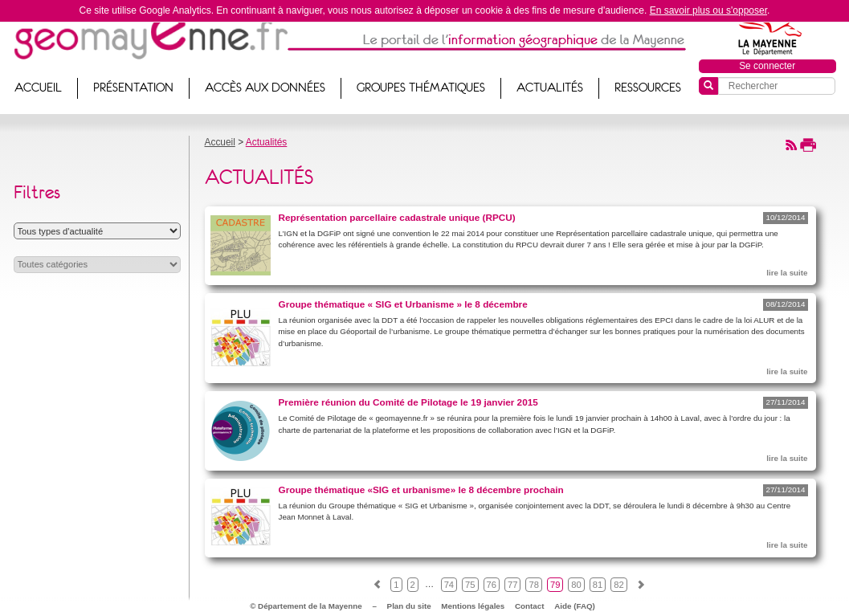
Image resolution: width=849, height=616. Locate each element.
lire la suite (787, 273)
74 (449, 585)
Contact (529, 606)
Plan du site (409, 606)
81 (598, 585)
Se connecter (767, 66)
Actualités (550, 88)
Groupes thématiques (421, 88)
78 (533, 585)
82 (618, 585)
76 (492, 585)
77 (512, 585)
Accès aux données (265, 88)
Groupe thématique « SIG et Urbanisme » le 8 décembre (403, 304)
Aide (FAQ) (575, 606)
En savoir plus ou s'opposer (708, 10)
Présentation (133, 88)
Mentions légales (473, 606)
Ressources (648, 88)
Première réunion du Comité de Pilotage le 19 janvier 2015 (408, 402)
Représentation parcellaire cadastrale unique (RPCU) (397, 217)
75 (470, 585)
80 (576, 585)
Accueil (220, 142)
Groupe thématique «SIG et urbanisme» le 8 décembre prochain (421, 490)
